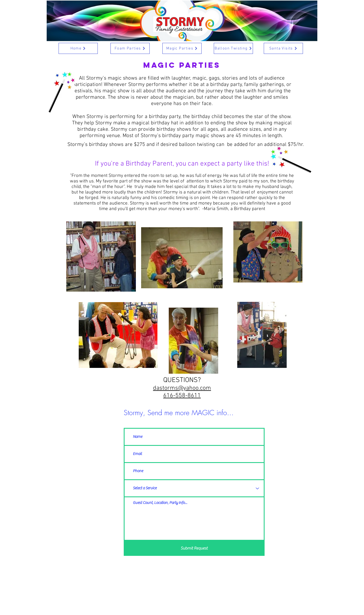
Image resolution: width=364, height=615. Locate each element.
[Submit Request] (194, 548)
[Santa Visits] (283, 48)
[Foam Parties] (130, 48)
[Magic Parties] (182, 48)
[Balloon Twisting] (233, 48)
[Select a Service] (194, 488)
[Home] (78, 48)
